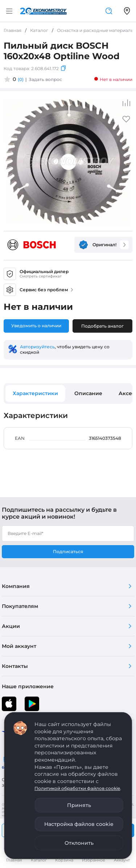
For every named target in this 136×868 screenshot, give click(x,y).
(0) (21, 79)
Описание (88, 393)
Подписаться (68, 551)
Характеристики (35, 393)
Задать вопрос (45, 79)
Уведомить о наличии (36, 326)
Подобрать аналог (102, 326)
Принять (79, 805)
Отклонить (79, 843)
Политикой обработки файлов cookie (77, 788)
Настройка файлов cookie (79, 824)
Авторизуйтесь (37, 347)
